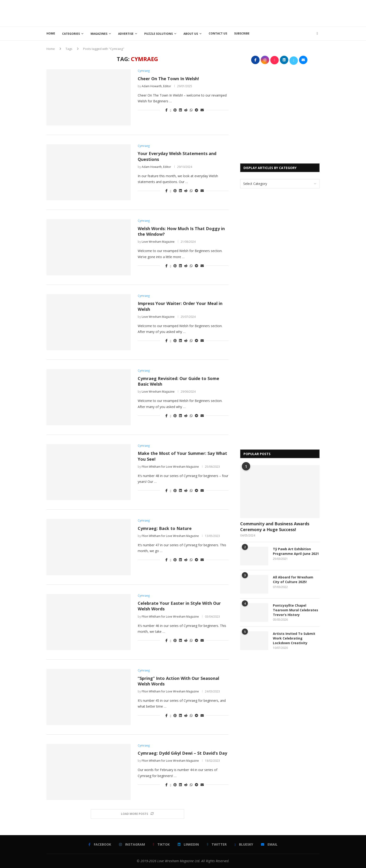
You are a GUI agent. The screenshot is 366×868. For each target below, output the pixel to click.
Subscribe (242, 33)
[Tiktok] (161, 844)
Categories (71, 34)
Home (51, 33)
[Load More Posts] (137, 814)
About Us (191, 34)
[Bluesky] (244, 844)
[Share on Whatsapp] (191, 110)
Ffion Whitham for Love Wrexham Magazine (170, 467)
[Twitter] (217, 844)
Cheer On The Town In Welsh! (168, 79)
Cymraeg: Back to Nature (165, 528)
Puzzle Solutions (158, 34)
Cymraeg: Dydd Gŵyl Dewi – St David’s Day (182, 753)
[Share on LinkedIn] (180, 110)
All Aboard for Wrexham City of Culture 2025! (293, 579)
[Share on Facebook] (167, 110)
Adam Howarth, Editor (156, 86)
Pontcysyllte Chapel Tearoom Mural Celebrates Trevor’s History (296, 610)
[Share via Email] (202, 110)
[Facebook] (100, 844)
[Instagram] (132, 844)
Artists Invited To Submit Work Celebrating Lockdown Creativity (294, 638)
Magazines (99, 34)
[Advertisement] (235, 13)
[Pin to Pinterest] (175, 110)
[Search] (317, 34)
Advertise (126, 34)
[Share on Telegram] (197, 110)
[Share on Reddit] (186, 110)
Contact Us (218, 33)
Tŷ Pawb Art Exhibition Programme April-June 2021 (296, 551)
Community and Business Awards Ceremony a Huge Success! (275, 527)
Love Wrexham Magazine (158, 242)
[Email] (269, 844)
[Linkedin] (188, 844)
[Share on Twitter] (171, 110)
